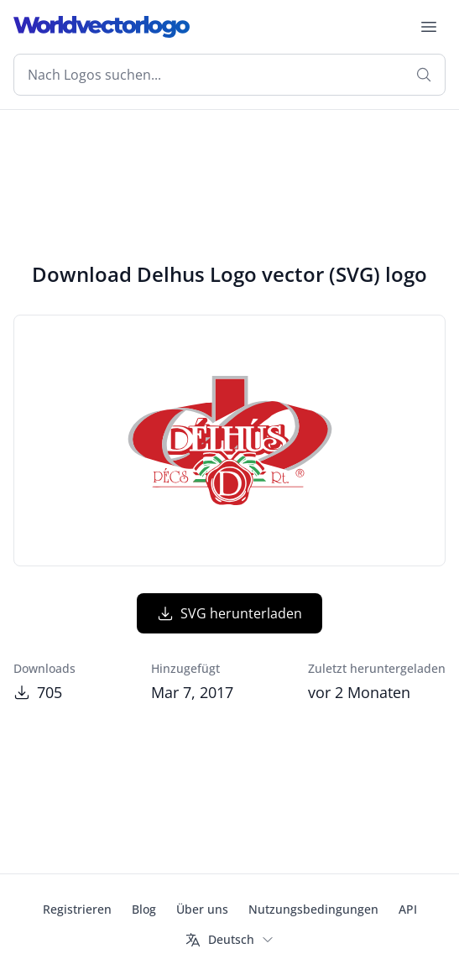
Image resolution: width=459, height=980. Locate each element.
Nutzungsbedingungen (313, 909)
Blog (144, 909)
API (408, 909)
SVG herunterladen (229, 613)
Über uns (202, 909)
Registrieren (77, 909)
